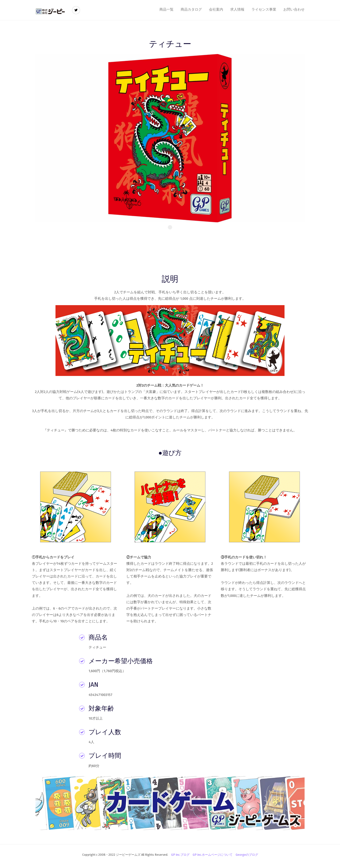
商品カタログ (191, 9)
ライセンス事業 (264, 9)
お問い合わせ (294, 9)
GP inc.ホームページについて (213, 855)
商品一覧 (166, 9)
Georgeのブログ (247, 855)
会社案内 (216, 9)
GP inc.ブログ (180, 855)
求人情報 (237, 9)
